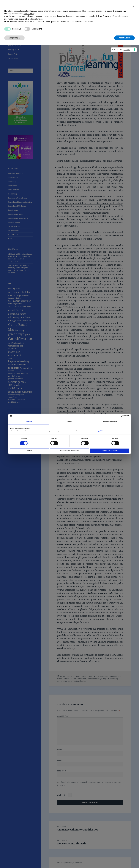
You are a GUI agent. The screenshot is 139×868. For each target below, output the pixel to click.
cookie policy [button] (29, 14)
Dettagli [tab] (69, 422)
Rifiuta (29, 451)
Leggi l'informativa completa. (106, 431)
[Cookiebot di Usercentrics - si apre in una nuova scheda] (117, 416)
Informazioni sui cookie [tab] (110, 422)
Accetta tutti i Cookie (110, 451)
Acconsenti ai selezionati (69, 451)
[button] (133, 6)
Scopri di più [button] (14, 38)
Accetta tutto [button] (124, 38)
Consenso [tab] (29, 422)
